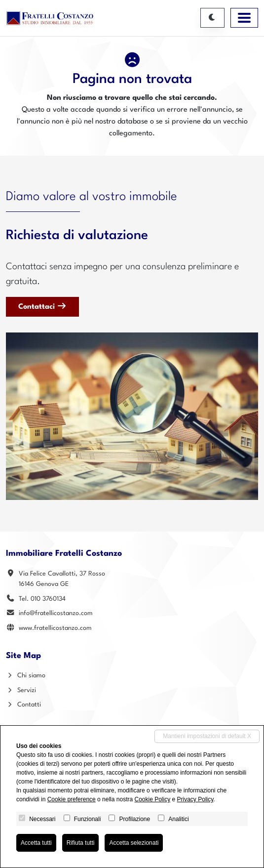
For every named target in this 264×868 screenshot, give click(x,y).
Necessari (42, 819)
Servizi (21, 690)
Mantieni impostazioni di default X (207, 736)
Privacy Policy (195, 799)
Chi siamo (26, 676)
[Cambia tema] (213, 18)
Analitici (178, 819)
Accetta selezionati (134, 843)
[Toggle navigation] (244, 18)
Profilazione (134, 819)
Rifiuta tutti (81, 843)
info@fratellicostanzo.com (56, 613)
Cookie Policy (152, 799)
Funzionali (88, 819)
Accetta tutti (36, 843)
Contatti (23, 705)
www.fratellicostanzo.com (55, 628)
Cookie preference (72, 799)
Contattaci (42, 306)
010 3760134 (48, 599)
